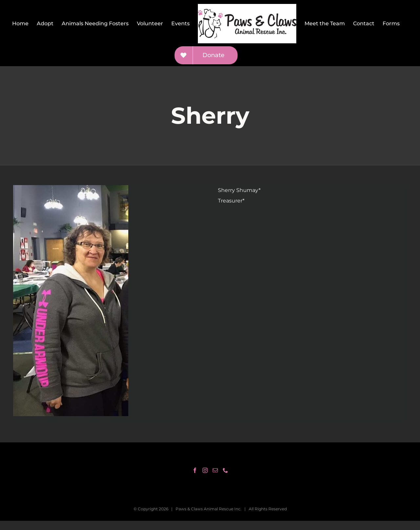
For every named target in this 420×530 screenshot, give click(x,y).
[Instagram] (205, 470)
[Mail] (215, 470)
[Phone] (225, 470)
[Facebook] (195, 470)
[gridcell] (312, 196)
